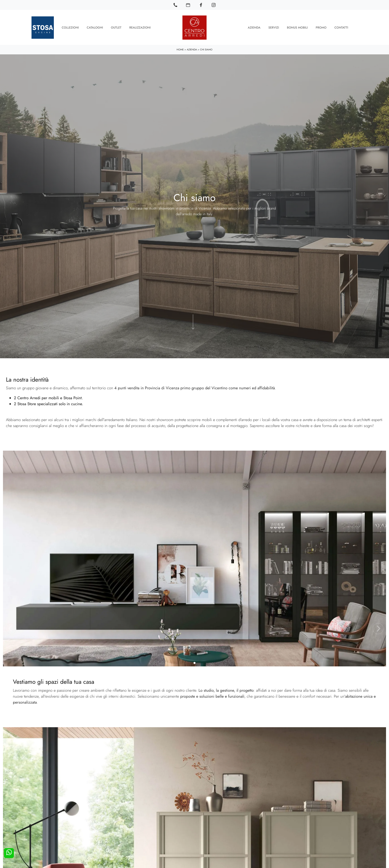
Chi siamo (206, 49)
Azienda (254, 27)
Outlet (116, 27)
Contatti (341, 27)
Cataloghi (95, 27)
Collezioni (70, 27)
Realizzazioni (140, 27)
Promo (321, 27)
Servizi (274, 27)
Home (180, 49)
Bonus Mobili (297, 27)
